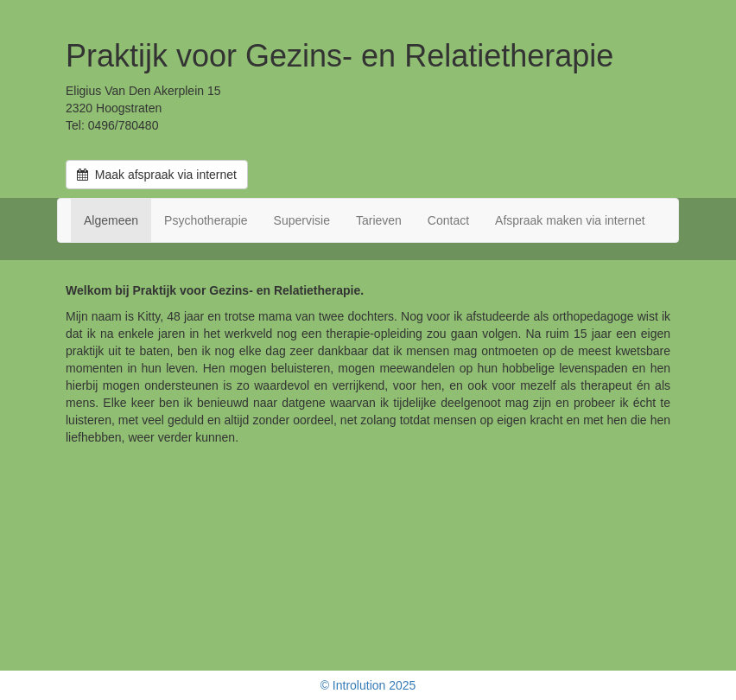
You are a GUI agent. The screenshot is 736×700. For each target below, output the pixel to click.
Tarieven (379, 220)
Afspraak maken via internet (570, 220)
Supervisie (302, 220)
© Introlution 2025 (368, 685)
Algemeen (111, 220)
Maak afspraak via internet (157, 175)
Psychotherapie (206, 220)
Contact (448, 220)
